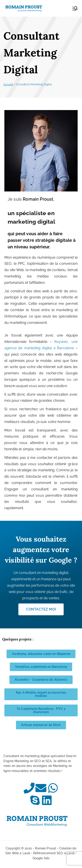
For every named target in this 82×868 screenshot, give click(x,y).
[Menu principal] (75, 8)
